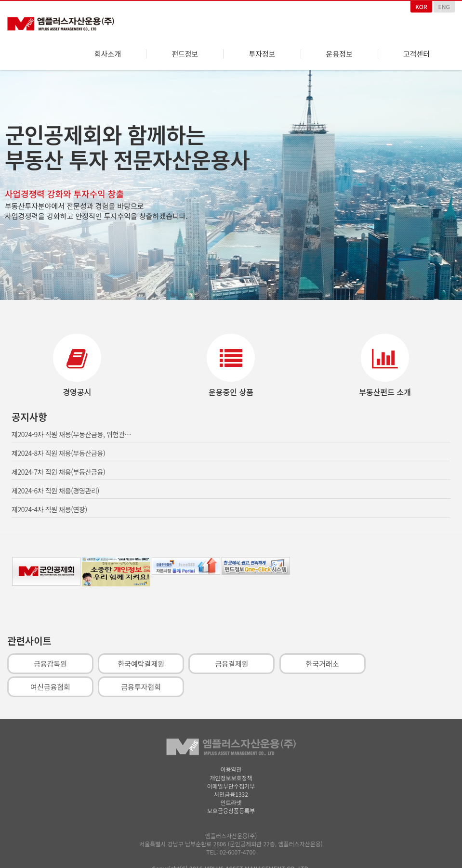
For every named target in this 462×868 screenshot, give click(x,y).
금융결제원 (231, 660)
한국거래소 (323, 660)
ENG (444, 6)
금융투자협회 (141, 683)
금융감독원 (50, 660)
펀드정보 (185, 54)
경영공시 (77, 388)
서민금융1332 (231, 790)
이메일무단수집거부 (231, 782)
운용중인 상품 (231, 388)
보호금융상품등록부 (231, 807)
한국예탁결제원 (141, 660)
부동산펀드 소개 (385, 388)
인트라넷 (231, 798)
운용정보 (339, 54)
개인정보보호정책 (231, 774)
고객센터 (416, 54)
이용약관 (231, 765)
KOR (421, 6)
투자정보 (262, 54)
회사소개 (108, 54)
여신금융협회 (50, 683)
